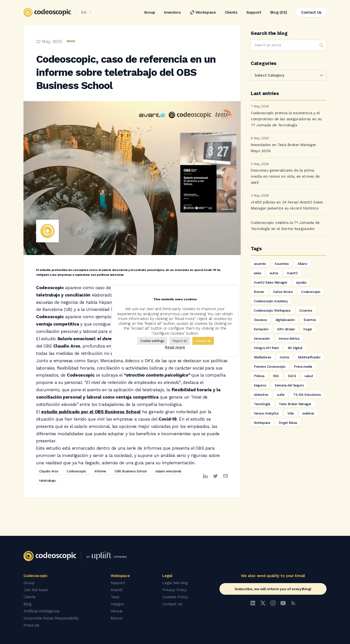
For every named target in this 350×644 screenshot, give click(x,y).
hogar (308, 329)
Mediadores (262, 357)
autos (274, 273)
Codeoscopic (76, 471)
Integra (117, 604)
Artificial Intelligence (42, 611)
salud (309, 376)
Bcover (259, 292)
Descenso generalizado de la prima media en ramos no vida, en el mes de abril (285, 176)
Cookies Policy (175, 597)
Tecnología (262, 404)
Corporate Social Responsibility (51, 618)
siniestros (261, 395)
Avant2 (292, 273)
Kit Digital (295, 348)
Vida (291, 413)
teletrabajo (47, 481)
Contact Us (172, 604)
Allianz (302, 264)
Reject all (180, 341)
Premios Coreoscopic (270, 367)
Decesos (260, 320)
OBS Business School (131, 471)
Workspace (203, 12)
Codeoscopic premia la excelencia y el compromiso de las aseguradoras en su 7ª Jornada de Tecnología (286, 119)
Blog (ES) (279, 12)
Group (150, 12)
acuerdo (260, 264)
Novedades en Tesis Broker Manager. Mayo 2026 (284, 148)
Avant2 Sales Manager (271, 282)
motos (285, 357)
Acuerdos (282, 264)
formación (261, 329)
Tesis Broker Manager (295, 404)
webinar (308, 413)
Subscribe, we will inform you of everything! (273, 589)
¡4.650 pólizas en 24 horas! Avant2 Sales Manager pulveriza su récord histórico (287, 205)
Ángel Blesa (288, 423)
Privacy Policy (175, 590)
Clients (231, 12)
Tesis (115, 597)
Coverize (306, 310)
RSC (276, 376)
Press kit (31, 625)
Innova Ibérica (289, 339)
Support (254, 12)
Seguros (260, 385)
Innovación (262, 339)
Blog (28, 604)
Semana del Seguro (289, 385)
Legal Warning (175, 583)
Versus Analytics (266, 413)
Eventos (310, 320)
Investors (172, 12)
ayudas (301, 282)
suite (281, 395)
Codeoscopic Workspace (272, 310)
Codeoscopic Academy (271, 301)
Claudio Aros (49, 471)
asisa (257, 273)
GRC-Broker (286, 329)
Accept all (203, 341)
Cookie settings (152, 341)
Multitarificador (309, 357)
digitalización (285, 320)
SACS (292, 376)
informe (100, 471)
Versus (117, 611)
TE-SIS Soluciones (307, 395)
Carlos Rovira (283, 292)
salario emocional (168, 471)
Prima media (303, 367)
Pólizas (259, 376)
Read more (175, 347)
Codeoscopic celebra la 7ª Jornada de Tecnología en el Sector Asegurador (285, 226)
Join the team (36, 590)
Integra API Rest (266, 348)
